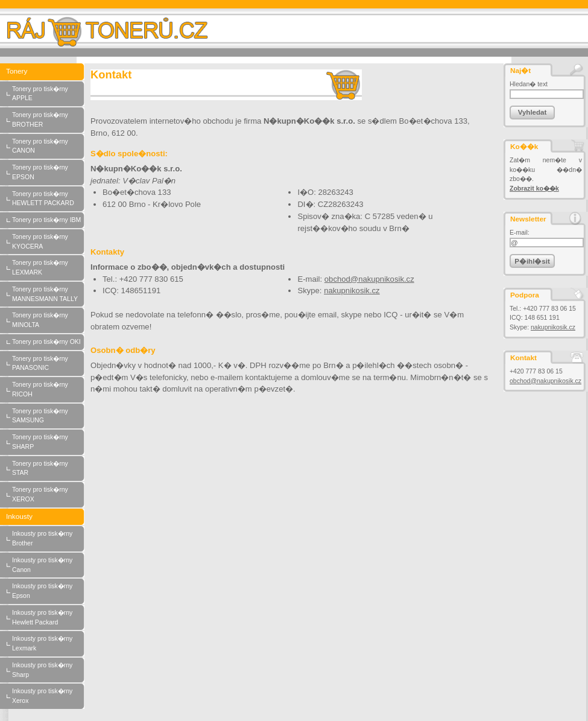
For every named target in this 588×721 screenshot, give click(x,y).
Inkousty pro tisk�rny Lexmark (48, 644)
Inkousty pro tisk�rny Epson (48, 591)
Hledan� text (529, 84)
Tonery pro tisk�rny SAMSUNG (48, 416)
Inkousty (45, 517)
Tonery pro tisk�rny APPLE (48, 94)
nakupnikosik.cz (553, 327)
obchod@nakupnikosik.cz (545, 381)
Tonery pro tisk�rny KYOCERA (48, 242)
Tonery (45, 72)
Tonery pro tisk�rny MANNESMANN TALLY (48, 294)
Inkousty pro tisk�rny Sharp (48, 670)
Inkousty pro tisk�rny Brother (48, 539)
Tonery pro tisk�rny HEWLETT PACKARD (48, 199)
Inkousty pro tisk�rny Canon (48, 565)
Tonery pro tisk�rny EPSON (48, 173)
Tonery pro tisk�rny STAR (48, 469)
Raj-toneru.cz (113, 28)
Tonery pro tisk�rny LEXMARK (48, 268)
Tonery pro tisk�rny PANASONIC (48, 364)
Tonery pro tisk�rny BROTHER (48, 120)
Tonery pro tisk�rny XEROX (48, 495)
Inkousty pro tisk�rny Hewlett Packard (48, 618)
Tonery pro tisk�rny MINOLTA (48, 320)
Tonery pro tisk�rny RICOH (48, 390)
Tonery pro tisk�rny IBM (48, 220)
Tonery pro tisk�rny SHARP (48, 442)
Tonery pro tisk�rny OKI (48, 342)
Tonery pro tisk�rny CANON (48, 147)
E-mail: (520, 233)
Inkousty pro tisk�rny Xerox (48, 696)
